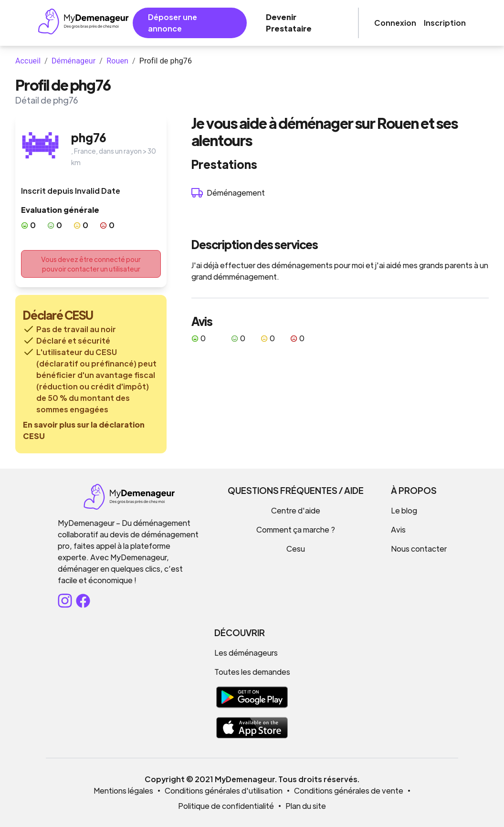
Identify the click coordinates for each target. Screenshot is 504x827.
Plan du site (306, 806)
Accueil (28, 61)
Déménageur (73, 61)
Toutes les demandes (252, 672)
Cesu (296, 549)
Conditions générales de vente (349, 790)
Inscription (445, 23)
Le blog (404, 510)
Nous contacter (419, 549)
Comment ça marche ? (296, 529)
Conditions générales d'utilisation (224, 790)
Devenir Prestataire (289, 23)
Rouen (117, 61)
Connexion (395, 23)
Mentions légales (123, 790)
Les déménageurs (246, 653)
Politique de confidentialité (226, 806)
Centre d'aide (296, 510)
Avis (398, 529)
